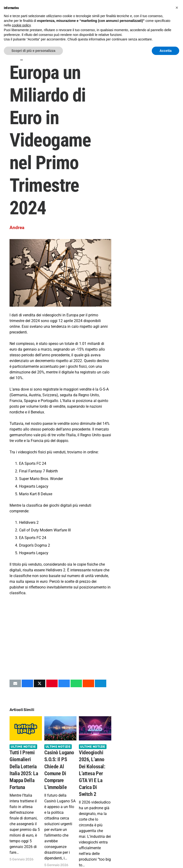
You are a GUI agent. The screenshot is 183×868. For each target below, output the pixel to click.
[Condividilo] (27, 683)
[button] (177, 8)
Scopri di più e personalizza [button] (33, 51)
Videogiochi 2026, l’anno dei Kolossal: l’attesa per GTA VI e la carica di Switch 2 (92, 773)
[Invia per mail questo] (15, 683)
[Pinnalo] (52, 683)
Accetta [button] (165, 51)
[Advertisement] (60, 638)
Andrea (17, 228)
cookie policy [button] (21, 25)
